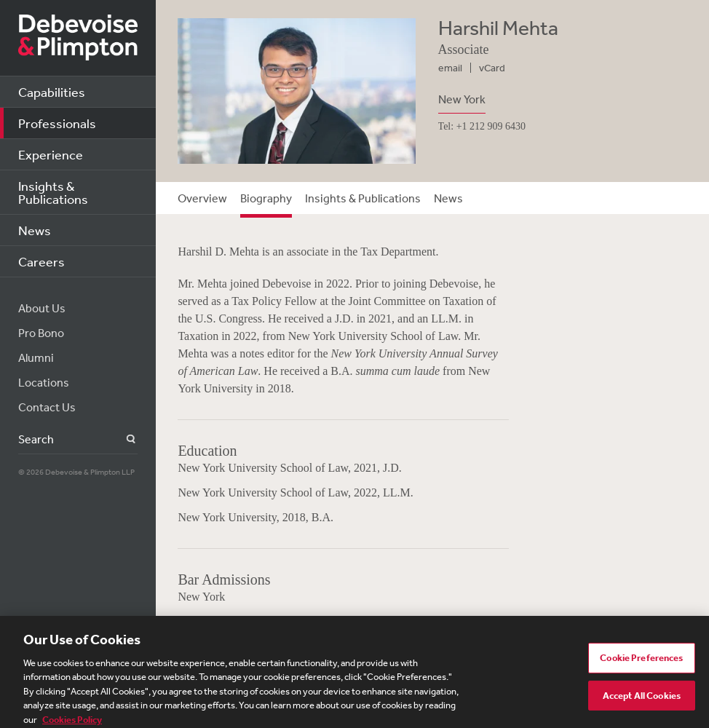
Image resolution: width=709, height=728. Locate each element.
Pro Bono (41, 333)
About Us (42, 308)
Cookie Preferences (641, 663)
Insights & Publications (53, 192)
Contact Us (47, 407)
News (35, 230)
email (450, 68)
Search (123, 439)
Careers (41, 261)
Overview (202, 198)
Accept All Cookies (642, 701)
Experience (51, 154)
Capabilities (52, 92)
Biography (266, 198)
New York (462, 99)
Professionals (57, 123)
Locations (44, 382)
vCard (492, 68)
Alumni (36, 357)
